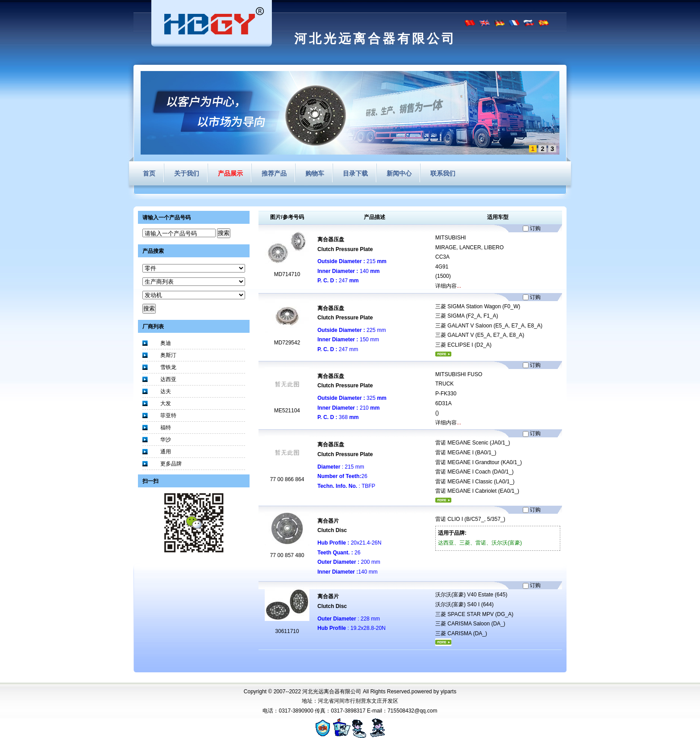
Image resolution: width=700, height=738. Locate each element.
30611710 (287, 631)
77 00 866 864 (287, 479)
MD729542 (287, 343)
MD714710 (287, 274)
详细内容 (446, 286)
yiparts (448, 692)
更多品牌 (171, 464)
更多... (443, 354)
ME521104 (287, 411)
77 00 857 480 (287, 555)
